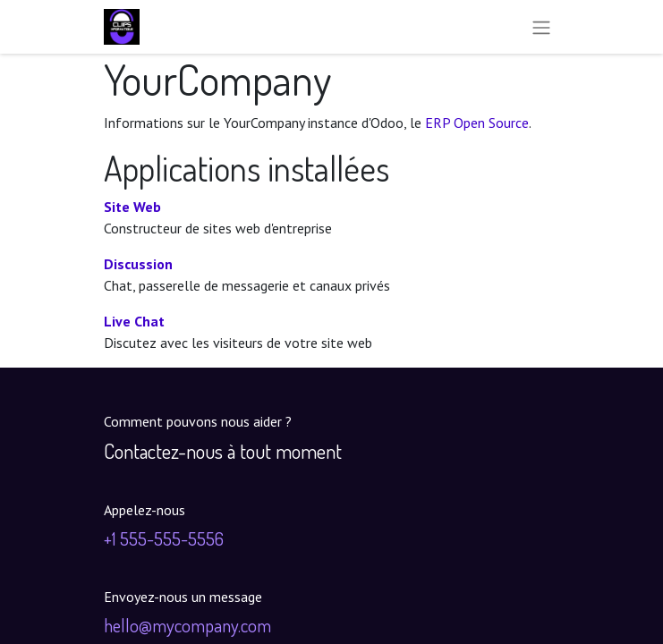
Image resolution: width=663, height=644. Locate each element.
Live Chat (134, 321)
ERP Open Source (477, 123)
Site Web (132, 207)
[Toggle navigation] (541, 27)
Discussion (138, 264)
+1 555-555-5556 (164, 538)
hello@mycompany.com (187, 625)
